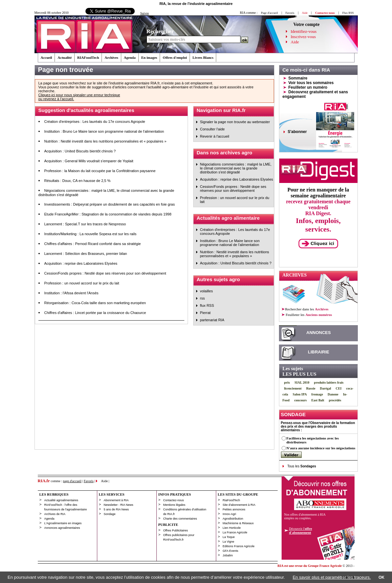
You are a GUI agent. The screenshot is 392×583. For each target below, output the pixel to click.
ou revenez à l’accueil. (56, 99)
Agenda (130, 57)
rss (203, 298)
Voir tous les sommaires (311, 83)
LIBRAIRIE (319, 352)
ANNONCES (318, 333)
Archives (111, 57)
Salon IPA (300, 394)
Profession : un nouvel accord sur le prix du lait (82, 283)
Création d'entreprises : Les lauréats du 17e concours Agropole (95, 122)
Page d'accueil (269, 13)
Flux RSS (348, 13)
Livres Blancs (203, 57)
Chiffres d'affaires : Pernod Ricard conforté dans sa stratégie (93, 244)
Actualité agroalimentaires (61, 500)
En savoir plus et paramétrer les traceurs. (332, 577)
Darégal (326, 388)
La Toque (229, 537)
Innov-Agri (230, 514)
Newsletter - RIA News (119, 505)
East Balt (318, 400)
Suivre (145, 13)
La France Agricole (235, 532)
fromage (317, 394)
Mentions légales (174, 505)
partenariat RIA (212, 320)
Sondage (110, 514)
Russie (311, 388)
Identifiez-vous (304, 31)
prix (287, 382)
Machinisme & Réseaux (238, 523)
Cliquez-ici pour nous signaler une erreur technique (79, 95)
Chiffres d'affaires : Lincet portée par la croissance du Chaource (95, 313)
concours (300, 400)
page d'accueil (72, 481)
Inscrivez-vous (303, 37)
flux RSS (207, 305)
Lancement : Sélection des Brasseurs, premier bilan (86, 254)
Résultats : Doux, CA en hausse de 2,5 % (78, 181)
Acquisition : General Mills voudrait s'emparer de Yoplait (89, 161)
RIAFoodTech (88, 57)
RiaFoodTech (231, 500)
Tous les (302, 466)
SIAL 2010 (302, 382)
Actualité (65, 57)
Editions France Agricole (239, 546)
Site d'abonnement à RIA (239, 505)
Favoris (290, 13)
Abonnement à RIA (116, 500)
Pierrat (205, 313)
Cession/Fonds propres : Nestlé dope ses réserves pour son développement (105, 273)
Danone (333, 394)
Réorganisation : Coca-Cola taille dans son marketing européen (95, 303)
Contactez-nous (174, 500)
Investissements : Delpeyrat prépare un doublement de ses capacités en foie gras (110, 204)
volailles (207, 291)
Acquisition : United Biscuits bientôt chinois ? (80, 151)
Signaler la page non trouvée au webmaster (235, 122)
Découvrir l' (301, 530)
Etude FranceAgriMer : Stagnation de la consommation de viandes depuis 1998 (108, 214)
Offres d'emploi (175, 57)
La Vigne (229, 542)
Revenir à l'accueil (215, 136)
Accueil (46, 57)
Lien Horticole (232, 528)
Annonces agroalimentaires (62, 528)
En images (149, 57)
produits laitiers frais (329, 382)
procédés (335, 400)
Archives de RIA (55, 514)
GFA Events (231, 551)
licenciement (293, 388)
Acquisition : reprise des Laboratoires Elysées (81, 263)
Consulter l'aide (212, 129)
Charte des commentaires (180, 519)
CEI (339, 388)
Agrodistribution (233, 519)
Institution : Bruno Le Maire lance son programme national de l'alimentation (104, 131)
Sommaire (298, 78)
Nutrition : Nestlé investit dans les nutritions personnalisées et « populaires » (105, 141)
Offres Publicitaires (176, 530)
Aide (295, 42)
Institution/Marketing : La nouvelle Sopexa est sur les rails (91, 234)
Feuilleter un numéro (308, 87)
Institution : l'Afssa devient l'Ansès (71, 293)
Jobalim (228, 555)
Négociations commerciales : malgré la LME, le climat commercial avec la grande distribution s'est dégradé (236, 168)
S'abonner (297, 132)
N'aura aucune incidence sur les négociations (321, 448)
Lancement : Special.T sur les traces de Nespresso (85, 224)
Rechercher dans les (307, 309)
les (309, 315)
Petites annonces (234, 509)
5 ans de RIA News (116, 509)
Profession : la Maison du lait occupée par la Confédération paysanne (100, 171)
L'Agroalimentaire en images (63, 523)
